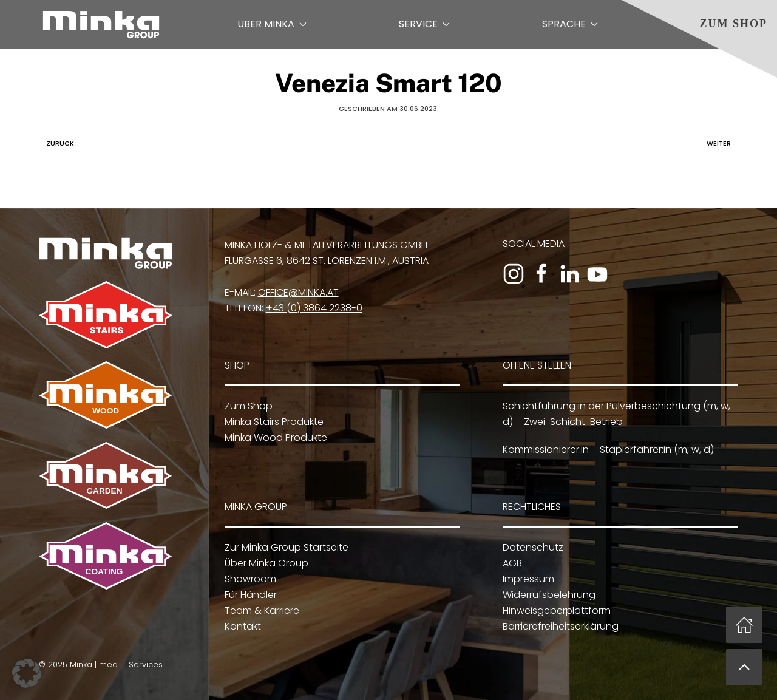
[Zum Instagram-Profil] (514, 274)
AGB (511, 564)
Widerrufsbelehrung (547, 595)
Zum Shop (733, 24)
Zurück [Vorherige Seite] (57, 143)
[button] (744, 667)
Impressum (527, 579)
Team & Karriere (260, 611)
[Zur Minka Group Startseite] (106, 252)
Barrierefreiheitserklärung (559, 627)
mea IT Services (130, 665)
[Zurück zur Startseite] (101, 24)
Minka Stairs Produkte (274, 422)
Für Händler (249, 595)
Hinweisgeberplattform (555, 611)
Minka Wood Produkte (276, 437)
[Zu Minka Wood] (106, 394)
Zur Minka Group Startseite (285, 548)
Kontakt (241, 627)
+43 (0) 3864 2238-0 (314, 308)
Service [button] (424, 24)
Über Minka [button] (272, 24)
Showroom (249, 579)
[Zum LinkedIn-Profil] (569, 274)
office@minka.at (298, 292)
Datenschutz (531, 548)
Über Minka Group (265, 564)
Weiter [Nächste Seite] (722, 143)
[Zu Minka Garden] (104, 475)
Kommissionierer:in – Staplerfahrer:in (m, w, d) (606, 450)
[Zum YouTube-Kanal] (597, 274)
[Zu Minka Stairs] (106, 314)
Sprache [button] (570, 24)
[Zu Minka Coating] (104, 555)
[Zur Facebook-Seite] (541, 274)
